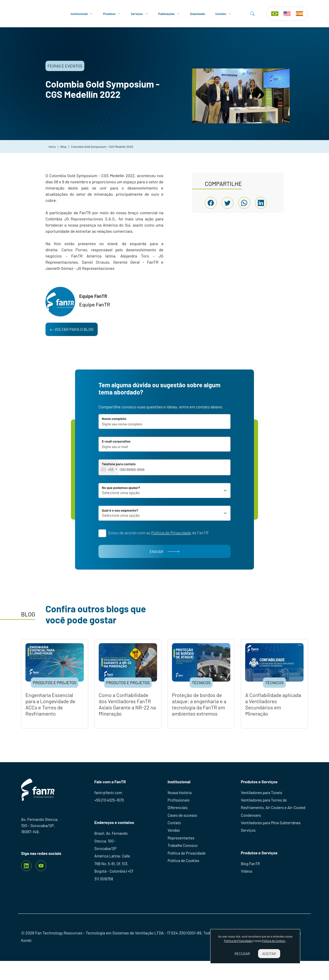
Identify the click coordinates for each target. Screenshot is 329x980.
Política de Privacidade (188, 870)
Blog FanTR (251, 880)
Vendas (174, 846)
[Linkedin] (26, 877)
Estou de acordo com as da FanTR (168, 542)
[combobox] (125, 475)
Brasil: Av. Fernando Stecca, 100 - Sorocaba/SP (112, 855)
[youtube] (41, 877)
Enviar (164, 563)
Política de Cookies (184, 879)
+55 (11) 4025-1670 (110, 813)
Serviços (141, 14)
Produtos (113, 14)
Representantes (182, 854)
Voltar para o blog (72, 331)
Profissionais (179, 813)
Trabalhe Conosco (183, 862)
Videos (247, 888)
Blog (63, 148)
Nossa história (180, 805)
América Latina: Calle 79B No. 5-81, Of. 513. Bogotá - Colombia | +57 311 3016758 (115, 884)
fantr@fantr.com (109, 805)
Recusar (242, 954)
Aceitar (269, 954)
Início (52, 148)
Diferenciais (178, 821)
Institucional (83, 14)
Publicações (170, 14)
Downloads (199, 14)
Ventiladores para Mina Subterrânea (272, 837)
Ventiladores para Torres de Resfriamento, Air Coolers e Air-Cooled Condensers (269, 821)
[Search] (252, 14)
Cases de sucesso (183, 829)
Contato (225, 14)
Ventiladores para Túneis (263, 805)
